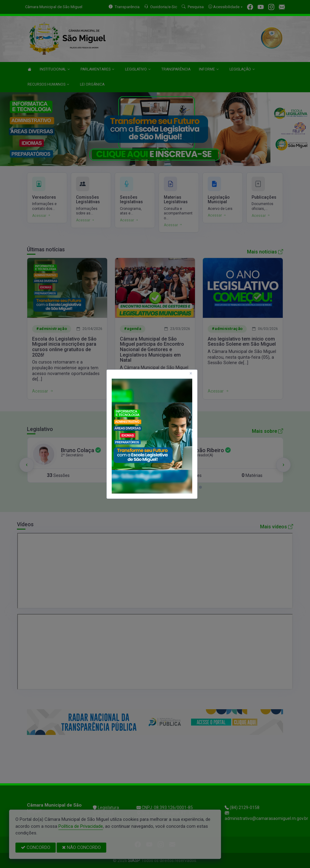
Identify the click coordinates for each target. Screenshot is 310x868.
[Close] (191, 374)
